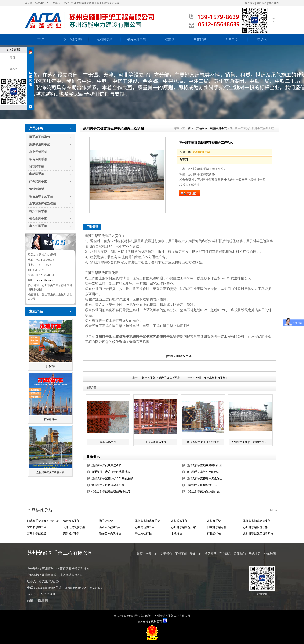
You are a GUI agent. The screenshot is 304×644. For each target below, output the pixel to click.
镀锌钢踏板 (37, 189)
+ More (272, 510)
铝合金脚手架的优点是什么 (203, 492)
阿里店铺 (42, 600)
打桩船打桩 (50, 419)
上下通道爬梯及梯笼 (43, 204)
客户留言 (250, 3)
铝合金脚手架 (136, 39)
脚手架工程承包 (40, 137)
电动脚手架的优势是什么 (202, 485)
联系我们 (263, 39)
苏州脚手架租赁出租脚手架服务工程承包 (251, 442)
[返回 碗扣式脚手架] (179, 356)
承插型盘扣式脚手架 (147, 521)
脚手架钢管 (106, 521)
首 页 (41, 39)
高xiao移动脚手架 (110, 527)
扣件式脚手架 (38, 182)
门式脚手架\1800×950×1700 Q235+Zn (43, 521)
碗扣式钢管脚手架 (156, 442)
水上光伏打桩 (73, 39)
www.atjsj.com (45, 280)
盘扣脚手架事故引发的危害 (203, 472)
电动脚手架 (105, 39)
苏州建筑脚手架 (145, 527)
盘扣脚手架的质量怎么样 (107, 465)
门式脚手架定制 (217, 527)
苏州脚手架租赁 (37, 533)
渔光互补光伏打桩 (110, 533)
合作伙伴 (200, 39)
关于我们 (166, 554)
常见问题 (210, 554)
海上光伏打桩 (143, 533)
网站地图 (261, 3)
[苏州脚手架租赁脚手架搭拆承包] (161, 378)
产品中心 (152, 554)
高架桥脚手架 (71, 533)
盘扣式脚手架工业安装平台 (203, 442)
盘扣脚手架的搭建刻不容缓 (108, 485)
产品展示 (202, 128)
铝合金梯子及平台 (41, 196)
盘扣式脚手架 (38, 226)
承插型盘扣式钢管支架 (257, 521)
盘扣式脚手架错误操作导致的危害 (112, 478)
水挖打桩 (50, 366)
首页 (191, 128)
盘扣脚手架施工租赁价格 (50, 472)
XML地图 (274, 3)
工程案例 (168, 39)
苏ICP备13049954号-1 (127, 616)
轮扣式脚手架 (108, 442)
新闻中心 (232, 39)
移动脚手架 (37, 167)
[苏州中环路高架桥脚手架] (211, 378)
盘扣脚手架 (214, 521)
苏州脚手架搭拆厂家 (183, 527)
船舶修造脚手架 (40, 144)
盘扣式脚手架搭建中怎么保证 (204, 478)
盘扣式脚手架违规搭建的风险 (204, 465)
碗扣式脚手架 (38, 211)
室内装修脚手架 (37, 527)
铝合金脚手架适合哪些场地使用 (111, 492)
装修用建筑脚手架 (74, 527)
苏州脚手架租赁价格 (255, 527)
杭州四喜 (156, 622)
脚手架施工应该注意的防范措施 (111, 472)
